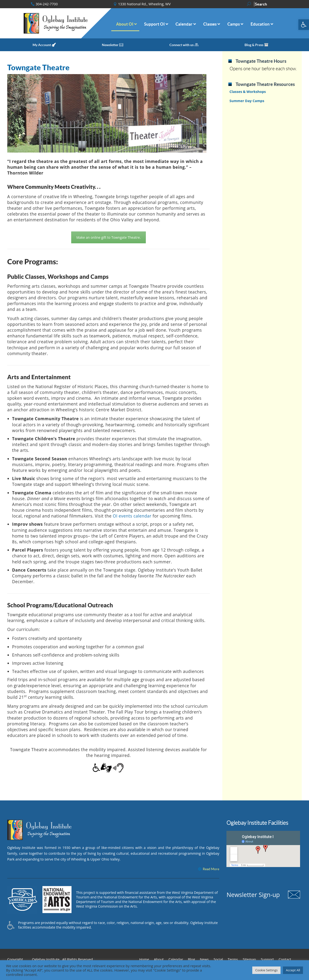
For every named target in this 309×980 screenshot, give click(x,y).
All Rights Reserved (78, 959)
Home (144, 959)
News (204, 959)
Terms (233, 959)
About (159, 959)
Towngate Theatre (38, 67)
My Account (42, 45)
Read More (211, 869)
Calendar (176, 959)
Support (267, 959)
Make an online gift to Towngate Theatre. (109, 237)
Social (218, 959)
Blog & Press (254, 45)
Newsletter (110, 45)
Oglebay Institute (46, 959)
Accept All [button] (293, 970)
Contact (285, 959)
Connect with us (182, 45)
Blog (191, 959)
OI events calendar (132, 516)
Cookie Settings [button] (266, 970)
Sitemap (249, 959)
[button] (304, 25)
